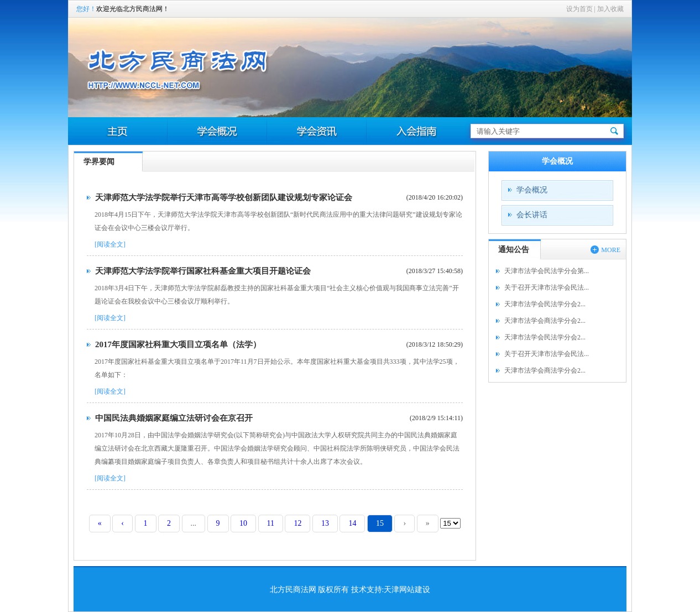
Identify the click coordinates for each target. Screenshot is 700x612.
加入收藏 (610, 9)
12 (297, 523)
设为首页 (579, 9)
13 (325, 523)
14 (352, 523)
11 (271, 523)
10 (243, 523)
